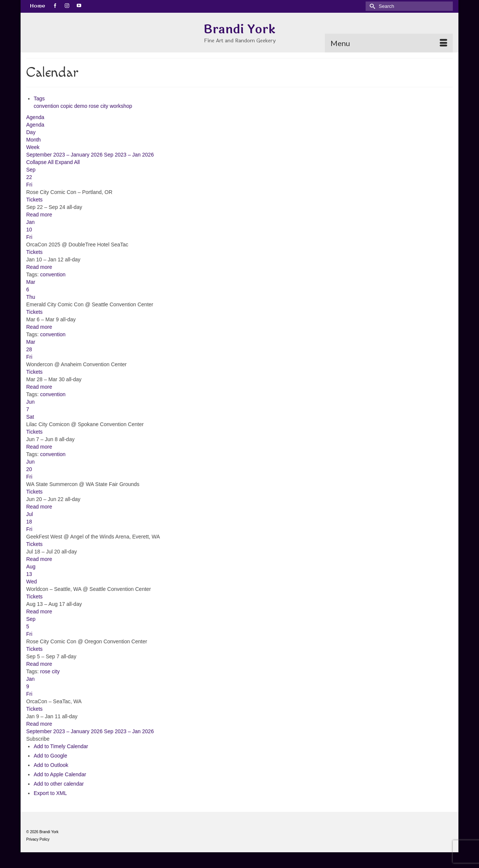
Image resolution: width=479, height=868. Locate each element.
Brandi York (239, 29)
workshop (121, 106)
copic (68, 106)
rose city (99, 106)
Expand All (67, 162)
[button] (38, 739)
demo (81, 106)
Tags (39, 98)
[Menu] (389, 43)
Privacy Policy (38, 839)
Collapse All (41, 162)
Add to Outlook (51, 765)
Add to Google (51, 756)
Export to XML (50, 793)
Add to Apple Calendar (60, 774)
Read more (39, 215)
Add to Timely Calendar (61, 746)
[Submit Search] (371, 6)
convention (47, 106)
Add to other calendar (59, 784)
